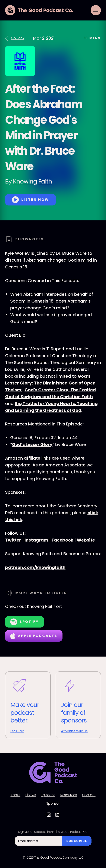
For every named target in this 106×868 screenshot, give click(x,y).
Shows (31, 795)
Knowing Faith (33, 181)
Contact (89, 795)
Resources (69, 795)
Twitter (13, 540)
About (15, 795)
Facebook (62, 540)
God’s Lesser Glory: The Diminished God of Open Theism (50, 383)
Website (86, 540)
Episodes (48, 795)
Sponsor (53, 804)
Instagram (36, 540)
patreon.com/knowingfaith (35, 567)
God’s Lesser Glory (32, 444)
